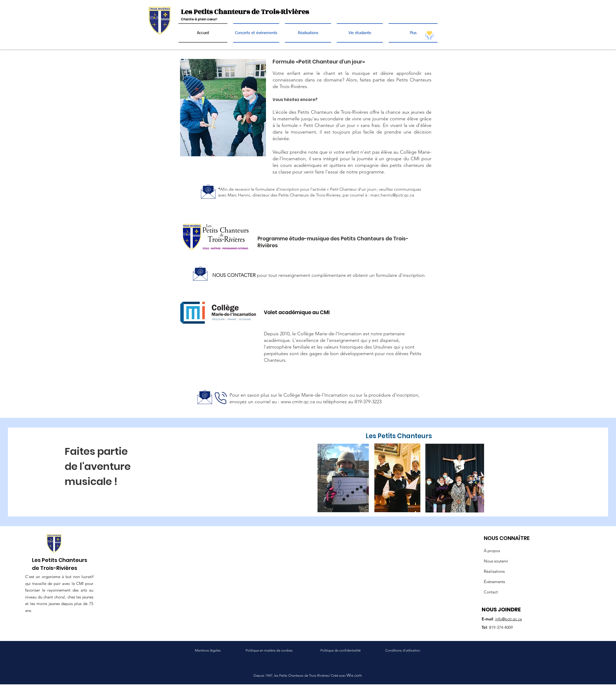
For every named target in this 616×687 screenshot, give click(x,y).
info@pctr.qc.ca (509, 619)
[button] (360, 33)
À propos (492, 551)
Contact (491, 592)
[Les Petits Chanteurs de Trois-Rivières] (250, 12)
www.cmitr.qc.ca (298, 402)
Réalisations (494, 571)
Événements (494, 582)
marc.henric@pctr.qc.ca (392, 195)
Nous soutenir (496, 561)
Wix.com (354, 675)
